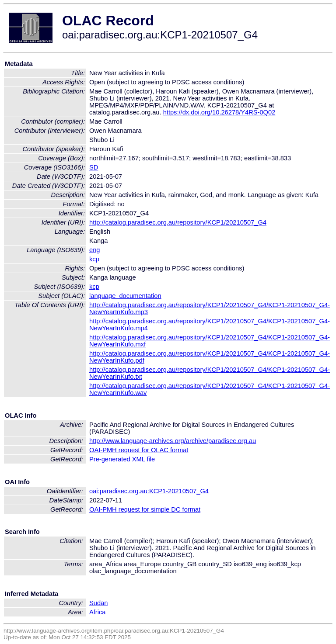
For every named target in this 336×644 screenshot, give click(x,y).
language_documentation (125, 296)
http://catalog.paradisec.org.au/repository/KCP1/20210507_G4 (178, 222)
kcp (94, 259)
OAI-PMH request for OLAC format (139, 450)
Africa (97, 612)
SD (94, 167)
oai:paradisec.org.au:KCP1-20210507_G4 (149, 491)
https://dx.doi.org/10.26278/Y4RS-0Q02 (219, 112)
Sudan (98, 603)
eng (94, 250)
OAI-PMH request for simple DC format (145, 509)
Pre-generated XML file (122, 459)
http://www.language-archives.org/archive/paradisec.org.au (173, 441)
